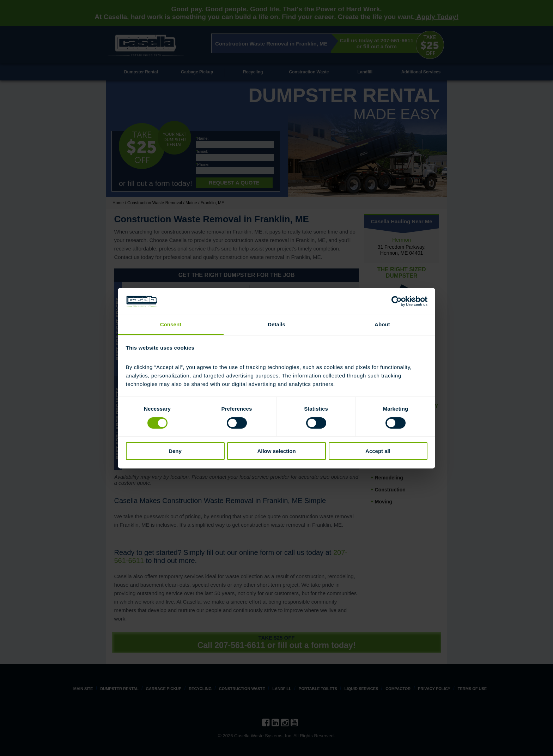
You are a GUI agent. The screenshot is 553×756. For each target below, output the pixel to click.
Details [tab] (276, 324)
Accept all (378, 451)
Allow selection (276, 451)
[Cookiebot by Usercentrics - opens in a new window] (397, 301)
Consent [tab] (171, 324)
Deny (175, 451)
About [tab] (382, 324)
